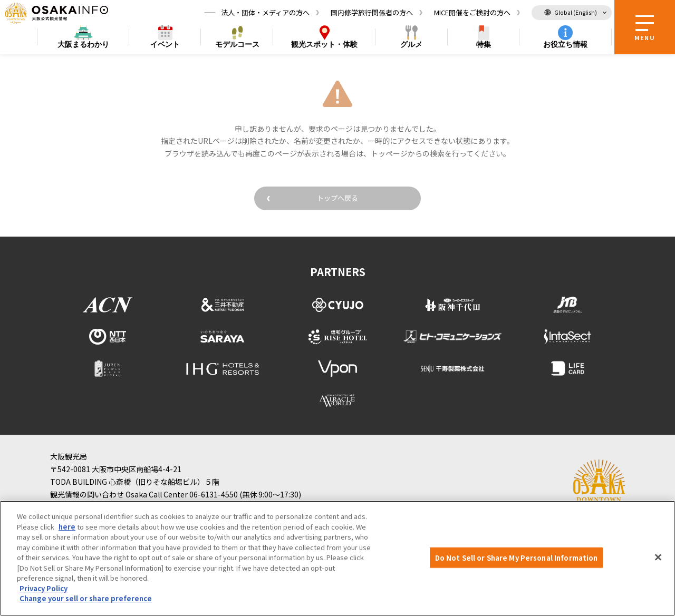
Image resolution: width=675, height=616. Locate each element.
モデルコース (237, 45)
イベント (165, 45)
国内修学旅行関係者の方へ (372, 13)
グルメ (411, 45)
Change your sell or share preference (86, 598)
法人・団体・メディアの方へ (265, 13)
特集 (484, 45)
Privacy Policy (44, 588)
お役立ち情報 (565, 45)
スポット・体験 (324, 46)
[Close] (658, 557)
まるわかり (83, 46)
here (67, 527)
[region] (337, 558)
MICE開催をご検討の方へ (472, 13)
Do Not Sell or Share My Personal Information (517, 557)
